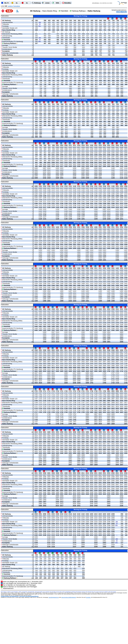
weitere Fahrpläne (14, 6)
